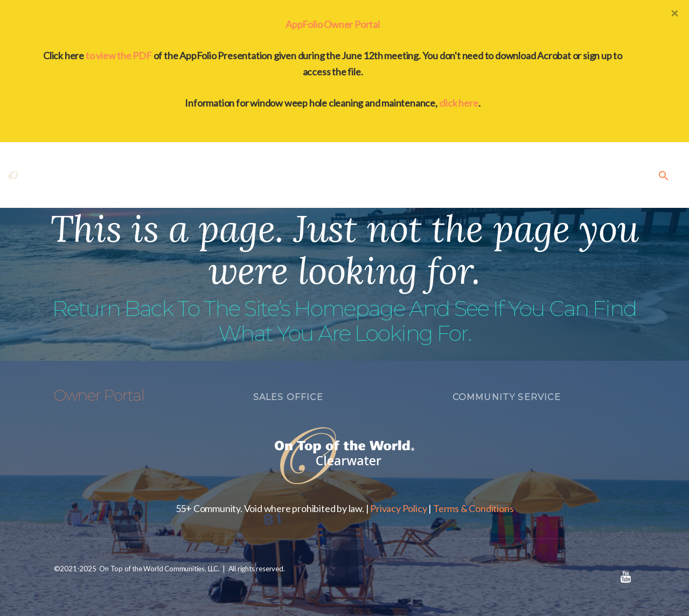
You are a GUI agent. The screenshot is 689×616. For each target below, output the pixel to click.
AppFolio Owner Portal (333, 24)
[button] (664, 175)
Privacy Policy (398, 508)
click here (459, 103)
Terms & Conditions (473, 508)
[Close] (674, 13)
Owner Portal (99, 395)
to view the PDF (119, 55)
